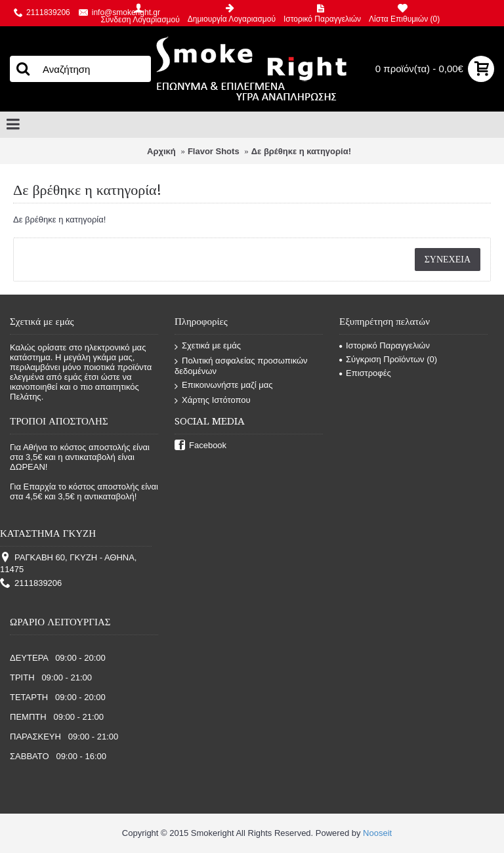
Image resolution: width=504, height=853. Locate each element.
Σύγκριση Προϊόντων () (388, 359)
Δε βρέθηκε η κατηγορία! (301, 151)
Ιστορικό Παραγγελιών (385, 345)
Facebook (200, 446)
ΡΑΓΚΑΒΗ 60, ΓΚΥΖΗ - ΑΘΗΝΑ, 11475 (68, 563)
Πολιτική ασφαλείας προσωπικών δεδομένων (241, 366)
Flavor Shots (214, 151)
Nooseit (377, 833)
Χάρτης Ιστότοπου (213, 401)
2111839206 (31, 584)
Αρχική (161, 151)
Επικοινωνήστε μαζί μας (223, 385)
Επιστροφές (365, 373)
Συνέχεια (448, 259)
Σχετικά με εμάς (208, 346)
